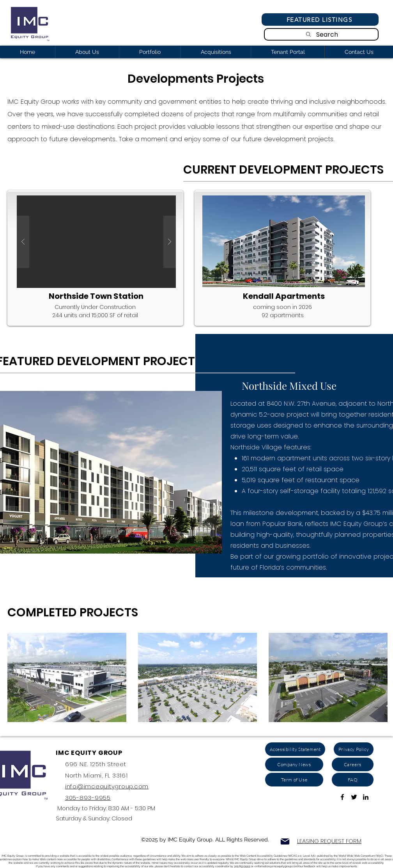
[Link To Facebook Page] (342, 797)
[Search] (321, 34)
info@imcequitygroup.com (107, 786)
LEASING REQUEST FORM (329, 841)
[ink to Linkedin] (366, 797)
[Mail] (285, 841)
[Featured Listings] (320, 20)
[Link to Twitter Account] (354, 797)
